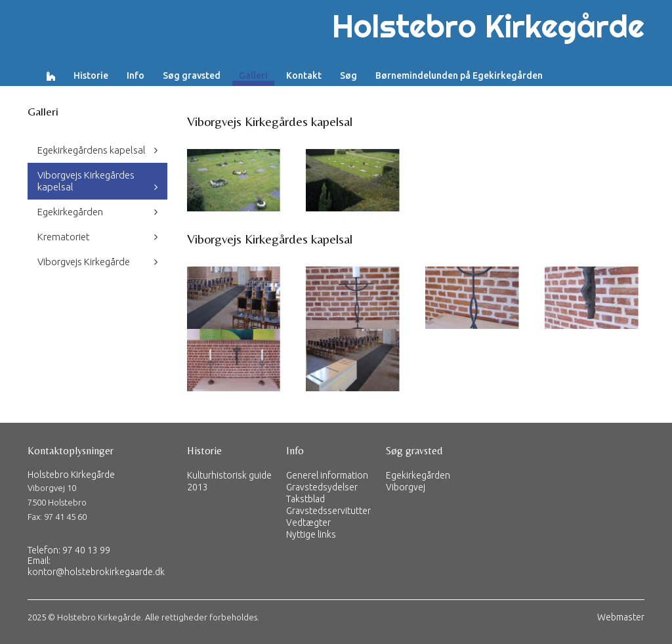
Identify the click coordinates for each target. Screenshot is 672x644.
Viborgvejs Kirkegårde (84, 262)
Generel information (327, 475)
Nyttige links (311, 534)
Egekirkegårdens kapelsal (92, 150)
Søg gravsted (192, 75)
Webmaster (621, 617)
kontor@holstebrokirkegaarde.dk (96, 572)
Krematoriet (64, 237)
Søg (348, 75)
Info (136, 75)
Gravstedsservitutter (328, 511)
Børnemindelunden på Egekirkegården (459, 75)
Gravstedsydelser (322, 487)
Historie (91, 75)
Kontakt (304, 75)
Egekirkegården (70, 212)
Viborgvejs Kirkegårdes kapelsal (86, 181)
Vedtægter (308, 523)
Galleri (253, 75)
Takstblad (305, 499)
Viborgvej (406, 487)
